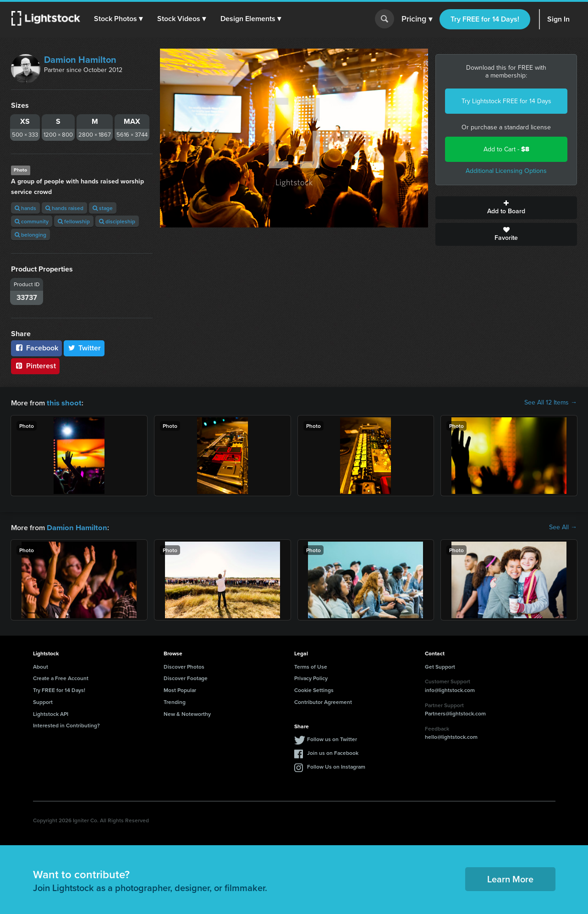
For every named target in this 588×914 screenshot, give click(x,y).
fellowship (74, 221)
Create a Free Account (61, 677)
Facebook (36, 348)
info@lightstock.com (450, 689)
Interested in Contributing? (66, 724)
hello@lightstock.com (451, 736)
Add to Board (506, 208)
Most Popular (180, 689)
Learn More (510, 878)
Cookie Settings (314, 689)
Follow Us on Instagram (336, 766)
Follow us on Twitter (332, 738)
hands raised (64, 208)
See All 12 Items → (551, 403)
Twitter (84, 348)
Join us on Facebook (333, 752)
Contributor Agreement (323, 701)
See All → (563, 527)
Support (43, 701)
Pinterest (35, 366)
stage (103, 208)
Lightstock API (51, 713)
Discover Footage (186, 677)
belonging (30, 235)
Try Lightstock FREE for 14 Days (506, 101)
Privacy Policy (311, 677)
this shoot (63, 402)
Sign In (558, 19)
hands (25, 208)
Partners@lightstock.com (455, 712)
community (32, 221)
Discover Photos (184, 666)
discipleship (117, 221)
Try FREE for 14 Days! (485, 19)
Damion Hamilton (80, 60)
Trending (175, 701)
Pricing (417, 19)
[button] (119, 19)
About (41, 666)
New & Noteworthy (187, 713)
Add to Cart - (506, 149)
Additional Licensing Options (506, 171)
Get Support (440, 666)
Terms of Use (311, 666)
